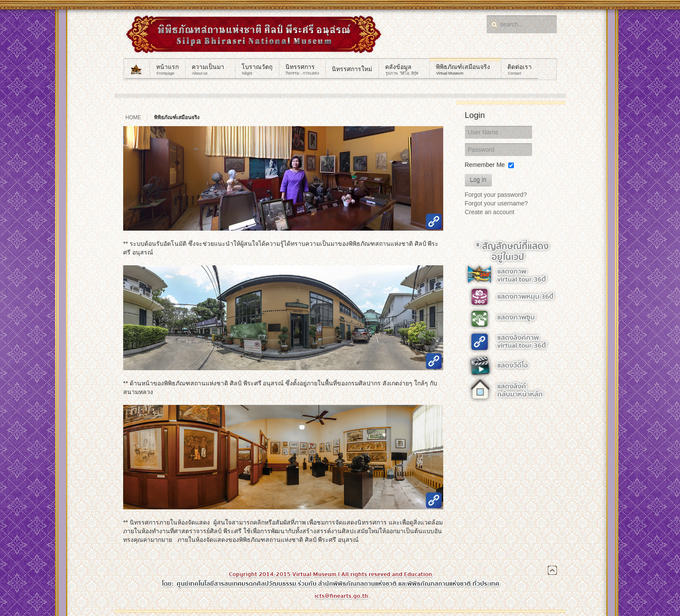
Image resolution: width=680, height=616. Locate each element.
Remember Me (485, 165)
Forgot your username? (497, 203)
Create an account (490, 212)
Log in (478, 180)
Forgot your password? (496, 195)
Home (133, 117)
